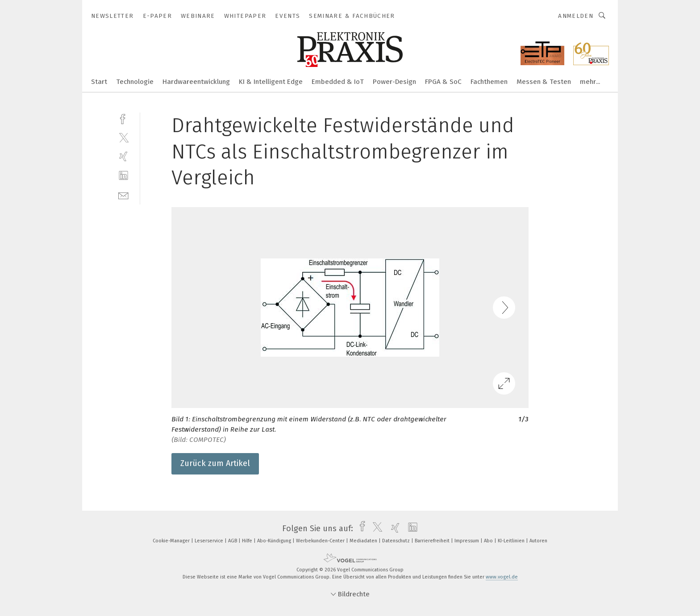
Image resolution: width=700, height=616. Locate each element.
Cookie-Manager (172, 541)
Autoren (538, 541)
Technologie (135, 82)
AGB (233, 541)
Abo (489, 541)
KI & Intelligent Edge (271, 82)
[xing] (123, 156)
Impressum (467, 541)
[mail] (123, 195)
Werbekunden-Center (321, 541)
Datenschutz (397, 541)
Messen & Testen (544, 82)
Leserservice (210, 541)
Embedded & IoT (338, 82)
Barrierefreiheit (433, 541)
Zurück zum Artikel (215, 463)
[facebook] (123, 118)
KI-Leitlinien (512, 541)
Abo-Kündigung (275, 541)
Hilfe (248, 541)
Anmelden (576, 16)
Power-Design (394, 82)
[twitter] (123, 137)
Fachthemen (489, 82)
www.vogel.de (502, 577)
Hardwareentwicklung (196, 82)
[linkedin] (123, 176)
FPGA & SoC (443, 82)
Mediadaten (364, 541)
